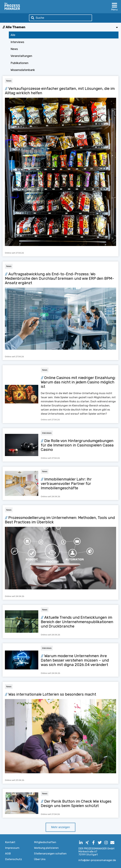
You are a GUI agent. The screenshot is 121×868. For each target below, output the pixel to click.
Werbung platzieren (46, 848)
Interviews (17, 42)
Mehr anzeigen (60, 827)
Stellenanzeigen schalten (50, 854)
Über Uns (40, 859)
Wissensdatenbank (23, 70)
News (14, 49)
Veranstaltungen (21, 56)
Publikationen (19, 63)
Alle (13, 35)
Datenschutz (14, 859)
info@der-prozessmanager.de (97, 860)
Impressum (12, 848)
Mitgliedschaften (45, 842)
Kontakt (10, 842)
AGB (8, 854)
